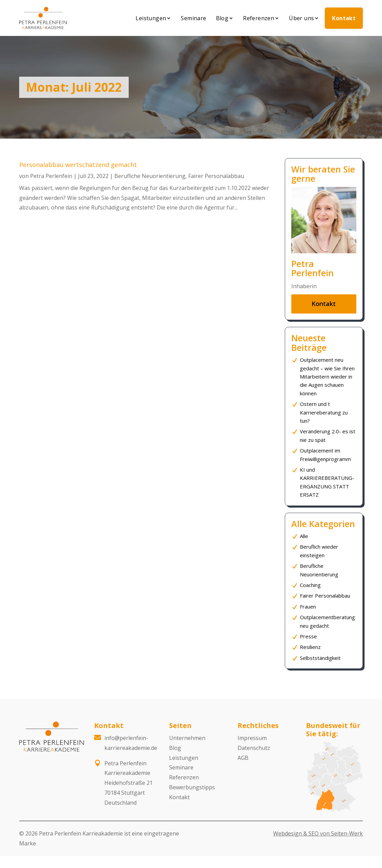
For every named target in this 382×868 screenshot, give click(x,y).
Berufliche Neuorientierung (150, 176)
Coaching (310, 585)
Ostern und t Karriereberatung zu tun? (324, 412)
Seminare (193, 18)
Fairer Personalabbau (216, 176)
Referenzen (259, 18)
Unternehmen (187, 738)
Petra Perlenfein (51, 176)
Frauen (308, 607)
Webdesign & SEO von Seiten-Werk (318, 833)
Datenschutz (254, 748)
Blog (222, 18)
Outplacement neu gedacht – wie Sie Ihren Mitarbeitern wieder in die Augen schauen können (327, 376)
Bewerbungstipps (192, 787)
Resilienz (310, 647)
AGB (243, 758)
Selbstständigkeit (320, 658)
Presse (308, 636)
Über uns (301, 18)
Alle (304, 536)
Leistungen (151, 18)
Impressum (252, 738)
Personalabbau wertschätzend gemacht (78, 165)
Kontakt (344, 18)
